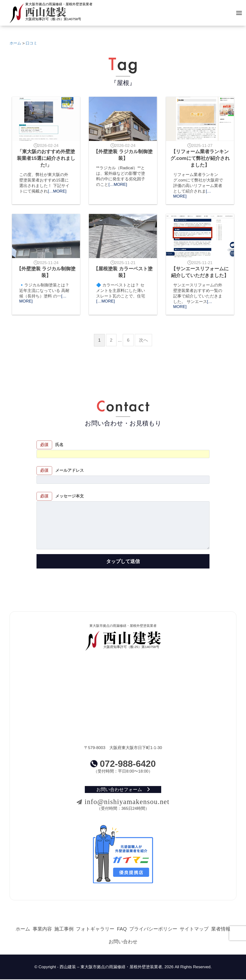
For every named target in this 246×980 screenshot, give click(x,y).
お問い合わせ (123, 942)
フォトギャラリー (95, 930)
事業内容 (42, 930)
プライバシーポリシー (153, 930)
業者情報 (221, 930)
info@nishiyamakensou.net (123, 802)
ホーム (23, 930)
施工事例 (64, 930)
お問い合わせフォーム (123, 790)
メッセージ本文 (123, 522)
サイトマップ (194, 930)
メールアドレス (123, 476)
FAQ (122, 930)
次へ (143, 341)
